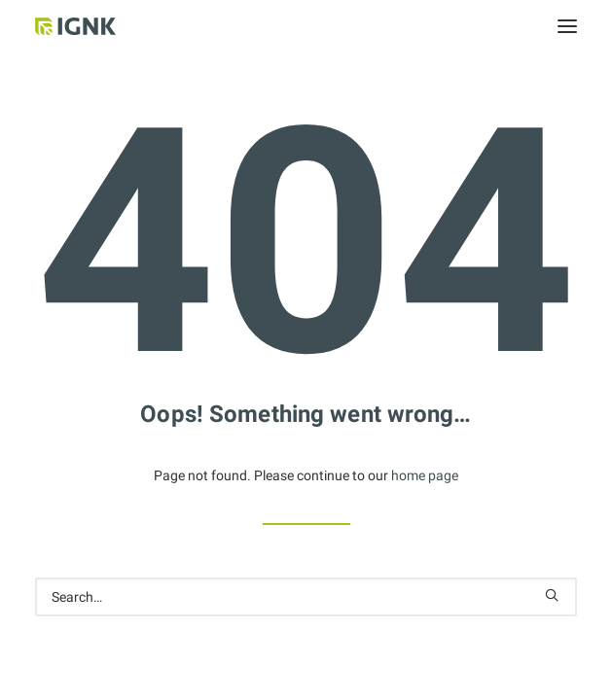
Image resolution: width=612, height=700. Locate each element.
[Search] (306, 597)
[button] (567, 26)
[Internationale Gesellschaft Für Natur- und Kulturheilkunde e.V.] (102, 26)
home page (425, 475)
